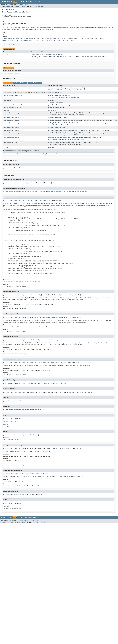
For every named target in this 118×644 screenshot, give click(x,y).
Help (38, 2)
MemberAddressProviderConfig (13, 105)
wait (51, 154)
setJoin (51, 128)
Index (34, 2)
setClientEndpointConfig (56, 113)
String (6, 147)
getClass (24, 154)
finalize (17, 154)
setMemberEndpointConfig (56, 133)
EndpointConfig (68, 88)
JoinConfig (7, 100)
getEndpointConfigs (55, 93)
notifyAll (45, 154)
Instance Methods (20, 83)
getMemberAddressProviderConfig (59, 105)
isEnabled (51, 110)
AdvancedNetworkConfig (11, 73)
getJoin (51, 100)
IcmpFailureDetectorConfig (13, 95)
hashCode (32, 154)
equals (11, 154)
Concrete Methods (35, 83)
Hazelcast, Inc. (14, 524)
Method (23, 7)
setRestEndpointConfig (56, 142)
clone (5, 154)
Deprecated (28, 2)
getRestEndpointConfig (56, 108)
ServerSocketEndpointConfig (75, 113)
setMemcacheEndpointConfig (57, 138)
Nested (8, 7)
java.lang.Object (7, 15)
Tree (22, 2)
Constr (17, 7)
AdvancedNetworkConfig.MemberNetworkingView (47, 54)
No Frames (27, 5)
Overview (3, 2)
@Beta (4, 21)
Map (5, 93)
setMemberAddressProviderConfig (59, 130)
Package (9, 2)
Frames (21, 5)
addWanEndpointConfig (55, 88)
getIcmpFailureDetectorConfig (58, 95)
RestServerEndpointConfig (12, 108)
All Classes (37, 5)
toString (51, 147)
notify (38, 154)
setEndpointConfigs (55, 120)
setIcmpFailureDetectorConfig (58, 123)
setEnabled (52, 118)
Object (10, 25)
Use (19, 2)
